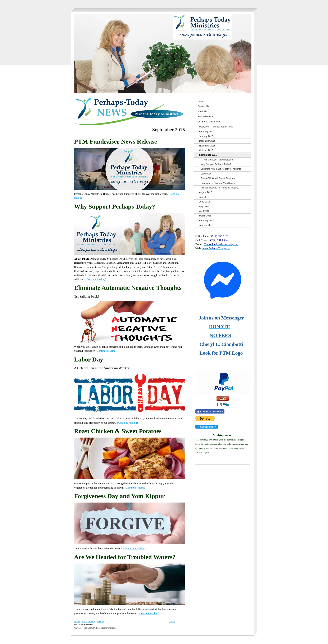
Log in (172, 621)
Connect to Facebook (210, 411)
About (77, 621)
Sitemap (100, 621)
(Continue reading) (96, 279)
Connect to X (206, 427)
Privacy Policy (88, 621)
